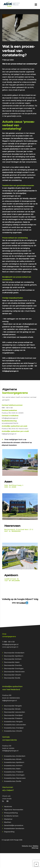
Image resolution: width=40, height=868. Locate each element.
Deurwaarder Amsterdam (14, 655)
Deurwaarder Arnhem (13, 661)
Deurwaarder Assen (12, 664)
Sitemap (35, 850)
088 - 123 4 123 (9, 644)
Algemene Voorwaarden (14, 812)
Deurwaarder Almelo (12, 711)
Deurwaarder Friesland (13, 720)
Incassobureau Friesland (14, 774)
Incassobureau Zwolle (13, 783)
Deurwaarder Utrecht (13, 677)
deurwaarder (24, 259)
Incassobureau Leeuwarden (15, 727)
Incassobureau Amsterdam (15, 758)
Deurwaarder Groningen (14, 670)
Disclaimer (8, 821)
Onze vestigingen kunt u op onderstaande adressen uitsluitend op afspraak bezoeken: (17, 442)
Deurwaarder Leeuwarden (15, 714)
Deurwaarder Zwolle (12, 680)
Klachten (8, 824)
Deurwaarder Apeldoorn (14, 658)
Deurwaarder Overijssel (13, 717)
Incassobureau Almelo (13, 761)
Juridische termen (11, 818)
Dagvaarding (9, 834)
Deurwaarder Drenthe (13, 667)
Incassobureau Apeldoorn (14, 764)
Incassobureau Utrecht (13, 733)
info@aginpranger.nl (10, 371)
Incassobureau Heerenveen (15, 780)
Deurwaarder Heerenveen (14, 674)
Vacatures (8, 808)
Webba (35, 848)
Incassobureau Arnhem (13, 767)
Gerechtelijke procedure (14, 827)
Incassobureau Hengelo (13, 723)
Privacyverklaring (11, 815)
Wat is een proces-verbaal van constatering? (19, 51)
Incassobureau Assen (12, 771)
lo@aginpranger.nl (9, 434)
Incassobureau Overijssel (14, 730)
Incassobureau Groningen (14, 777)
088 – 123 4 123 (7, 408)
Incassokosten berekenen (14, 830)
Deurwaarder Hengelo (13, 708)
